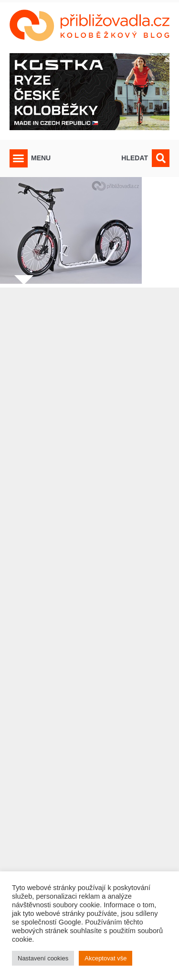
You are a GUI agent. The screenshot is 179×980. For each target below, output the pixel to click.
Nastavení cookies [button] (43, 958)
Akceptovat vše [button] (105, 958)
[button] (19, 158)
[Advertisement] (89, 615)
